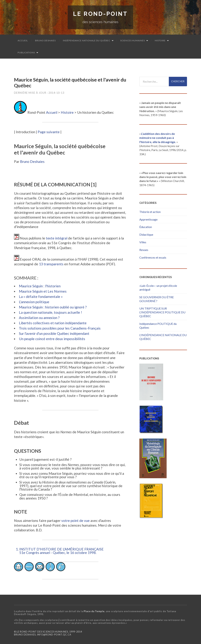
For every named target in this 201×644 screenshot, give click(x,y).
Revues (144, 250)
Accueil (23, 40)
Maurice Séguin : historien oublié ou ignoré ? (53, 307)
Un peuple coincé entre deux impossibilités (52, 339)
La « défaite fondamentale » (41, 297)
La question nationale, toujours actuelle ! (50, 312)
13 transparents (51, 264)
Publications (26, 52)
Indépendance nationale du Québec (87, 40)
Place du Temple (94, 611)
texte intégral (57, 238)
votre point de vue (75, 521)
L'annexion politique (34, 302)
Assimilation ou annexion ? (39, 318)
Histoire (160, 40)
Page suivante (49, 132)
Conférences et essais (153, 257)
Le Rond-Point (100, 14)
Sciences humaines (133, 40)
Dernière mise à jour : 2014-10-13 (39, 93)
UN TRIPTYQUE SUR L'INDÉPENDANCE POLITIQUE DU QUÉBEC (162, 312)
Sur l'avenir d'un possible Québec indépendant (54, 333)
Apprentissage (148, 219)
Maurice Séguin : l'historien (40, 286)
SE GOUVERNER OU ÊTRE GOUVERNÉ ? (157, 299)
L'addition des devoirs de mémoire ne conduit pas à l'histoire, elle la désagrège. (158, 138)
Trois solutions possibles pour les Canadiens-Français (60, 328)
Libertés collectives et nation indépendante (53, 323)
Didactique (146, 234)
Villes (143, 242)
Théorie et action (150, 212)
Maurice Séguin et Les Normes (43, 291)
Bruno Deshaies (45, 40)
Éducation (146, 227)
